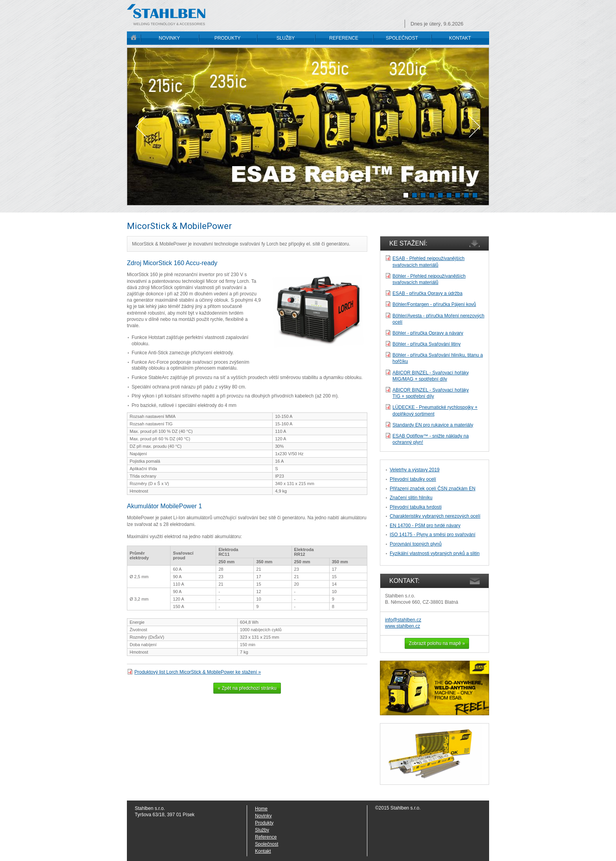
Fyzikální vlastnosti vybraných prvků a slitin (435, 553)
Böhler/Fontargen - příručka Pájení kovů (434, 304)
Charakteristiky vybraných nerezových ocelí (435, 516)
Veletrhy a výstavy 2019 (415, 470)
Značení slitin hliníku (411, 498)
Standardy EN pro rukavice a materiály (433, 425)
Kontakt (263, 851)
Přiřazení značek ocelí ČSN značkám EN (433, 489)
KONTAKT (460, 38)
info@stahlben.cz (403, 620)
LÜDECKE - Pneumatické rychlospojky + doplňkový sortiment (435, 410)
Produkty (264, 823)
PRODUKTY (228, 38)
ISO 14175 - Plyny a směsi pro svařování (433, 535)
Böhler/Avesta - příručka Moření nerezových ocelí (438, 319)
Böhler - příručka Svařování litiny (426, 344)
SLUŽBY (286, 38)
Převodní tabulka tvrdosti (416, 507)
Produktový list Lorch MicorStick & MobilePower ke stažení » (198, 672)
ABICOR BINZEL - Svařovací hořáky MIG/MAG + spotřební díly (431, 376)
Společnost (267, 844)
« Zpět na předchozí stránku (247, 688)
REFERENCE (344, 38)
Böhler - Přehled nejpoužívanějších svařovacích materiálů (429, 279)
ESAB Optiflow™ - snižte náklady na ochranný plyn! (431, 439)
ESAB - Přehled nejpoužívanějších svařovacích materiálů (428, 262)
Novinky (263, 816)
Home (261, 809)
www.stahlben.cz (402, 626)
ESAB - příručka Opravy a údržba (427, 293)
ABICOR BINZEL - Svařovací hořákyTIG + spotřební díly (431, 393)
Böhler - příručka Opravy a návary (428, 333)
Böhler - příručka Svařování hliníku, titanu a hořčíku (438, 358)
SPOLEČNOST (402, 38)
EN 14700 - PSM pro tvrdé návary (425, 526)
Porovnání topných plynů (416, 544)
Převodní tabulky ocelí (413, 479)
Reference (266, 837)
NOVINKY (169, 38)
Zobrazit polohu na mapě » (437, 643)
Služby (262, 830)
